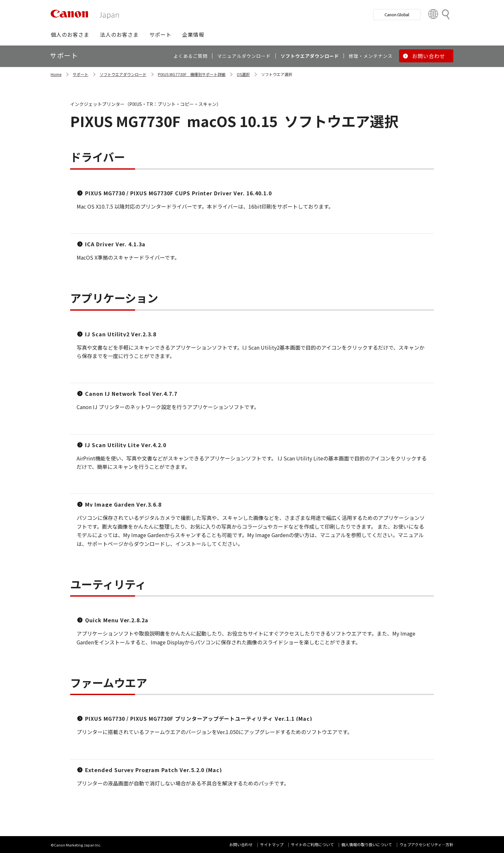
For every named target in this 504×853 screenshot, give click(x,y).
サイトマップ (272, 844)
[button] (70, 34)
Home (56, 74)
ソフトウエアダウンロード (123, 74)
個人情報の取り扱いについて (367, 844)
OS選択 (243, 74)
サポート (81, 74)
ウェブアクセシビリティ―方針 (426, 844)
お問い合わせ (241, 844)
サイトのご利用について (312, 844)
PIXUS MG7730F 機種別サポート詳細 (192, 74)
